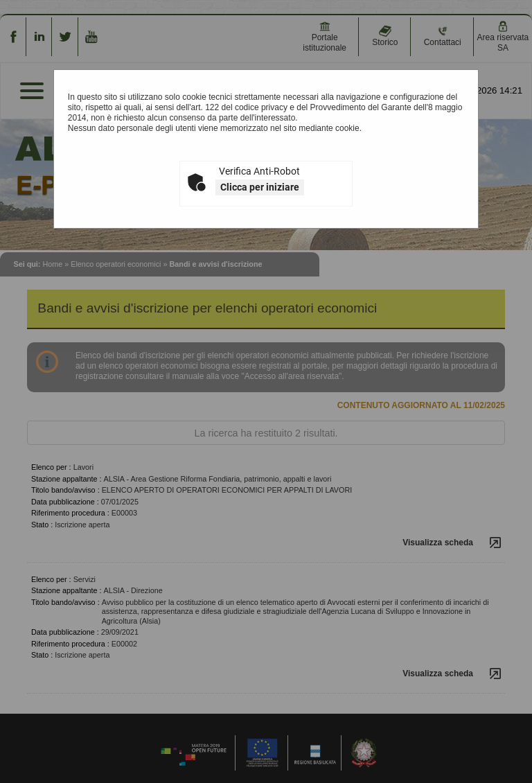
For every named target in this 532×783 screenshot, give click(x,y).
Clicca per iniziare (260, 187)
